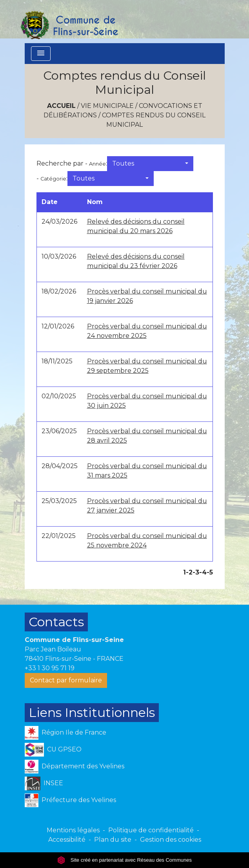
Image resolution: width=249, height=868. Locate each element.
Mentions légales (73, 830)
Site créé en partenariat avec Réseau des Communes (124, 860)
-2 (189, 572)
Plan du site (113, 840)
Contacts (56, 622)
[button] (150, 164)
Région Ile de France (65, 733)
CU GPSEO (53, 750)
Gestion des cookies (171, 840)
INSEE (44, 783)
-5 (210, 572)
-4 (203, 572)
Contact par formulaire (66, 680)
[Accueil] (69, 22)
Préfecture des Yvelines (70, 800)
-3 (196, 572)
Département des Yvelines (75, 767)
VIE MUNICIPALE (107, 106)
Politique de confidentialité (151, 830)
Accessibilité (67, 840)
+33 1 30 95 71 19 (50, 668)
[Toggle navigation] (41, 54)
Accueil (61, 106)
